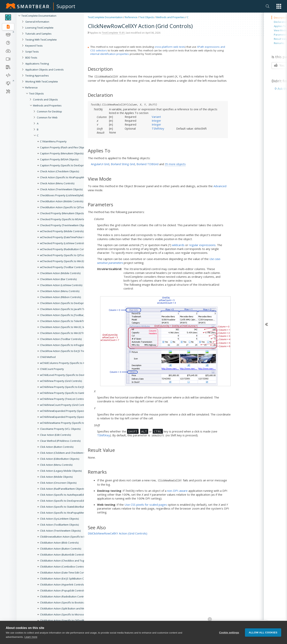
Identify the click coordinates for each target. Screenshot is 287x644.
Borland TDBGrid (147, 164)
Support (66, 6)
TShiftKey (158, 128)
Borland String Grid (123, 164)
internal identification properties (110, 54)
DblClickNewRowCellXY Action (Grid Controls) (118, 533)
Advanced (220, 186)
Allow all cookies (263, 638)
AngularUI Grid (100, 164)
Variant (156, 117)
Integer (156, 121)
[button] (279, 6)
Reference (131, 17)
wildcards (178, 245)
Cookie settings (229, 638)
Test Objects (147, 17)
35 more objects (175, 164)
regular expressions (202, 245)
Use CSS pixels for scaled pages (146, 505)
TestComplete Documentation (105, 17)
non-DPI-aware (177, 491)
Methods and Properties (170, 17)
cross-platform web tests (170, 47)
